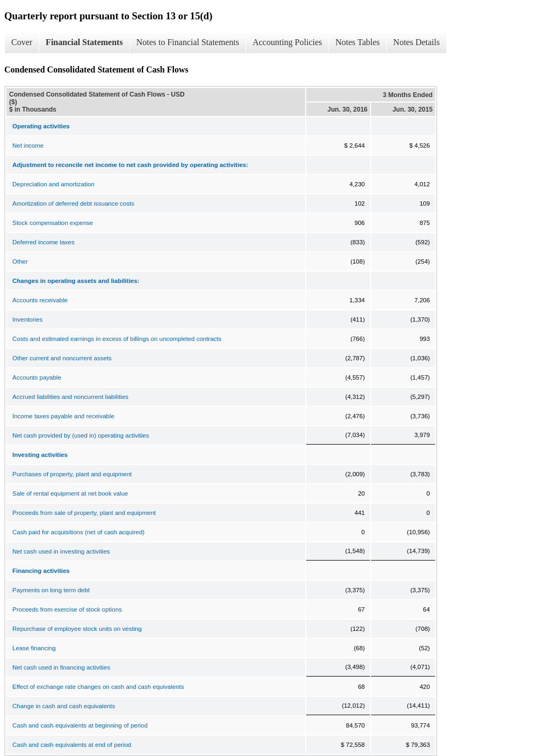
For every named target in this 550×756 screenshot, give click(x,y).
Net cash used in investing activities (61, 551)
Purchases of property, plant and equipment (72, 474)
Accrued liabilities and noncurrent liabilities (70, 397)
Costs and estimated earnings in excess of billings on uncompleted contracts (117, 339)
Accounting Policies (287, 42)
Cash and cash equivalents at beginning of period (80, 725)
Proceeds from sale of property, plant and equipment (84, 513)
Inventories (27, 319)
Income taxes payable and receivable (63, 416)
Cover (22, 42)
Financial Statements (84, 42)
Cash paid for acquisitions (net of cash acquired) (78, 532)
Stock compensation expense (53, 223)
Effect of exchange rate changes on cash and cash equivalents (98, 687)
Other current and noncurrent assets (62, 358)
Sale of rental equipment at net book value (70, 493)
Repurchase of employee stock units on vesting (77, 629)
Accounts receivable (40, 300)
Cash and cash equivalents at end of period (72, 745)
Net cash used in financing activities (61, 667)
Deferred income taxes (44, 242)
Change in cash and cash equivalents (64, 706)
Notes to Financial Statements (188, 42)
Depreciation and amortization (53, 184)
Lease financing (34, 648)
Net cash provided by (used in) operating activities (81, 435)
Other (20, 261)
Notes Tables (358, 42)
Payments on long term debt (51, 590)
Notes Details (417, 42)
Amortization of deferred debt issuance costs (73, 203)
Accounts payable (37, 377)
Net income (28, 146)
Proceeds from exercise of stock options (67, 609)
